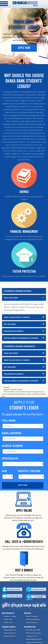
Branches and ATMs (33, 630)
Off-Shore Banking (33, 619)
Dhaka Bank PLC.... (11, 630)
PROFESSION (10, 459)
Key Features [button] (24, 324)
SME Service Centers (33, 633)
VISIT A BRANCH (24, 570)
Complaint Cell (31, 636)
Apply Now (24, 48)
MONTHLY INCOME (29, 471)
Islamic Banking (32, 616)
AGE (4, 471)
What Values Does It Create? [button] (24, 317)
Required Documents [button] (24, 331)
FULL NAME (9, 421)
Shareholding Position (34, 639)
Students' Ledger (10, 616)
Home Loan (8, 622)
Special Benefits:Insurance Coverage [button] (24, 338)
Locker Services (32, 622)
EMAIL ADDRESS (12, 433)
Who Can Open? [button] (24, 298)
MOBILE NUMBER (12, 446)
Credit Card (8, 619)
